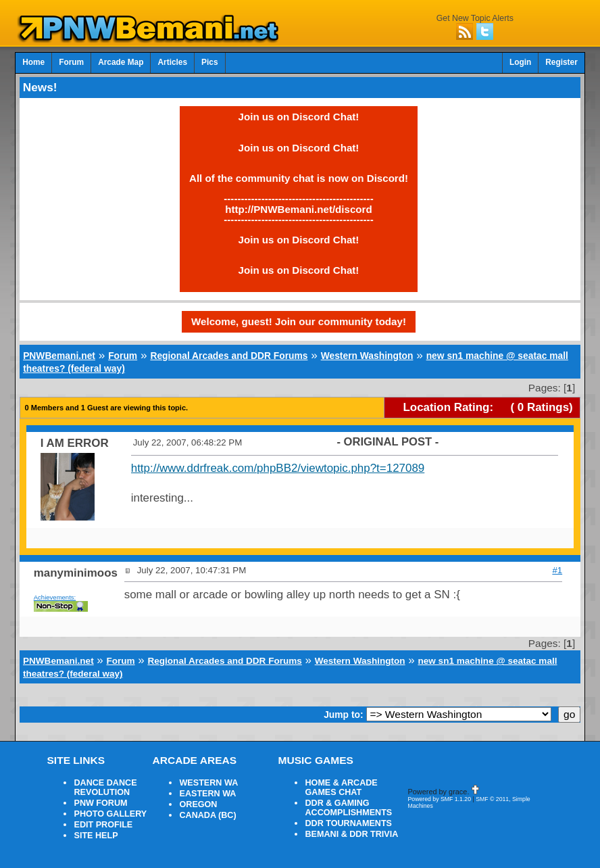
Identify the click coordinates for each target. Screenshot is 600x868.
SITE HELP (96, 836)
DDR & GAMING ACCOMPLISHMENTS (348, 808)
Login (520, 62)
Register (561, 62)
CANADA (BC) (207, 815)
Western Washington (367, 356)
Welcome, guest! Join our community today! (299, 321)
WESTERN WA (208, 783)
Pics (209, 62)
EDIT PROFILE (103, 825)
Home (33, 62)
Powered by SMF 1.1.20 (439, 799)
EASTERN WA (207, 794)
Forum (71, 62)
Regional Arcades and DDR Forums (229, 356)
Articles (172, 62)
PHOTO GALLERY (110, 814)
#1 (557, 570)
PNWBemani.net (59, 356)
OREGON (198, 804)
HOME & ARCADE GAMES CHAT (341, 788)
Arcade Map (121, 62)
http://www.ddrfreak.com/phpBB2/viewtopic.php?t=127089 (278, 468)
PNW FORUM (100, 803)
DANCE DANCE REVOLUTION (105, 788)
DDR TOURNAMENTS (348, 823)
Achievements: (55, 597)
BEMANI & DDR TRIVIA (351, 834)
